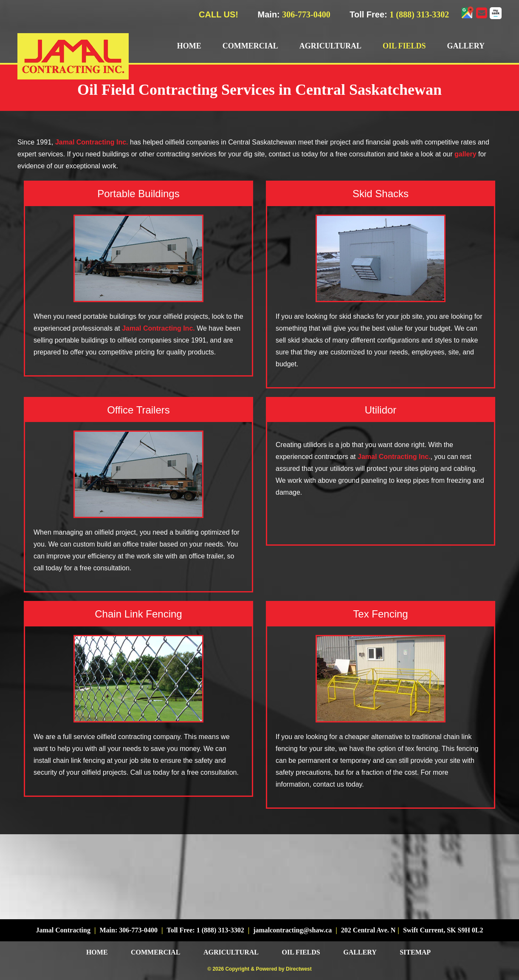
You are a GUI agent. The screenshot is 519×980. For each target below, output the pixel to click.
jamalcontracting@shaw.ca (292, 930)
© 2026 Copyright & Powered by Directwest (259, 969)
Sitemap (415, 952)
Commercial (250, 46)
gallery (465, 154)
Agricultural (330, 46)
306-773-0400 (306, 14)
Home (189, 46)
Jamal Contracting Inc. (92, 142)
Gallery (466, 46)
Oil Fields (404, 46)
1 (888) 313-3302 (419, 14)
